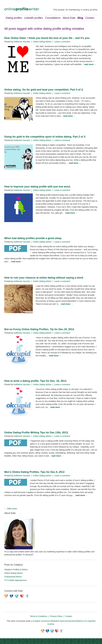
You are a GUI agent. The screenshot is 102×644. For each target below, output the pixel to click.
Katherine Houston (22, 42)
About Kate (69, 18)
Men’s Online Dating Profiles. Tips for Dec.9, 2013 (34, 472)
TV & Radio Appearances (15, 580)
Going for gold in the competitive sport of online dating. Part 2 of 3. (45, 137)
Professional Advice (13, 577)
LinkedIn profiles (34, 18)
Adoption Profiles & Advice (16, 570)
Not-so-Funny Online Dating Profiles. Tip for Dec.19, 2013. (39, 329)
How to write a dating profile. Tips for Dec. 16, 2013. (36, 381)
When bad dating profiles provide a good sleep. (33, 238)
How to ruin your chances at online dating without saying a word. (44, 278)
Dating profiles (14, 18)
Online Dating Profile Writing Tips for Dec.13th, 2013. (36, 433)
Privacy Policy (56, 616)
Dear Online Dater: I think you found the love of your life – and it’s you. (47, 38)
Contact (90, 18)
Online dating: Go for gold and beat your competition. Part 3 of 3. (44, 90)
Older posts (11, 509)
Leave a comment (62, 42)
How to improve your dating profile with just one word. (37, 187)
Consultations (53, 18)
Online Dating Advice (42, 42)
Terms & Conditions (39, 616)
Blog (80, 18)
